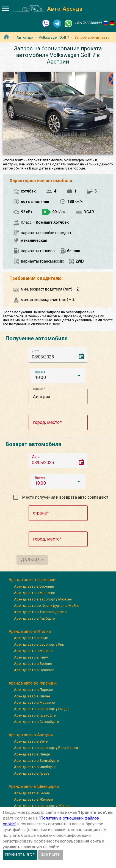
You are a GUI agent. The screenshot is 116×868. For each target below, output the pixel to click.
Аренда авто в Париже (33, 690)
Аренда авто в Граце (32, 773)
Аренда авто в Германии (32, 580)
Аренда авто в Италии (30, 631)
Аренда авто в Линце (32, 754)
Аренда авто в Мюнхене (34, 593)
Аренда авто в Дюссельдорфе (40, 612)
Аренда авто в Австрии (31, 735)
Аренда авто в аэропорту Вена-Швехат (47, 748)
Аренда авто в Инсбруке (35, 767)
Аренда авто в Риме (31, 638)
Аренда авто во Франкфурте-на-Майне (47, 606)
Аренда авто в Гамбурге (34, 618)
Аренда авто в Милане (33, 651)
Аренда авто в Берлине (34, 586)
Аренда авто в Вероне (33, 664)
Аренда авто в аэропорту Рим (39, 644)
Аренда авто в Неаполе (34, 670)
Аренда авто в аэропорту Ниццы (42, 709)
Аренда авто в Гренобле (35, 715)
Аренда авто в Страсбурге (36, 722)
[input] (60, 355)
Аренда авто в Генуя (31, 657)
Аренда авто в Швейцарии (34, 786)
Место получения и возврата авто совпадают (65, 497)
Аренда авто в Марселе (34, 702)
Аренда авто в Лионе (32, 696)
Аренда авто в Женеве (33, 799)
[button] (58, 376)
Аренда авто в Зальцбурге (36, 761)
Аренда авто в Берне (32, 793)
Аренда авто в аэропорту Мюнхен (43, 599)
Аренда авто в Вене (31, 741)
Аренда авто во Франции (33, 683)
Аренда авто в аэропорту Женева (43, 806)
